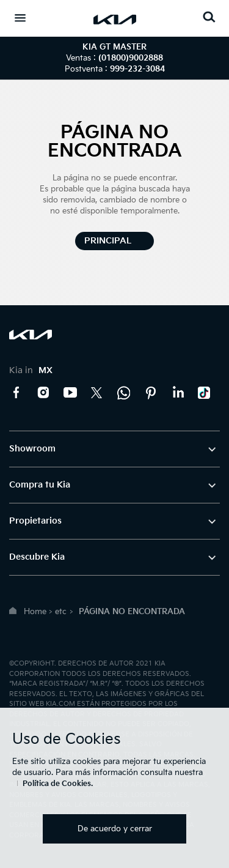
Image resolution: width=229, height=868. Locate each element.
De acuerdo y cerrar (115, 829)
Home (35, 612)
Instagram (43, 393)
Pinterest (151, 393)
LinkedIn (178, 393)
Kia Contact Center (124, 393)
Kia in (31, 370)
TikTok (205, 393)
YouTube (70, 393)
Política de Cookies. (58, 784)
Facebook (16, 393)
